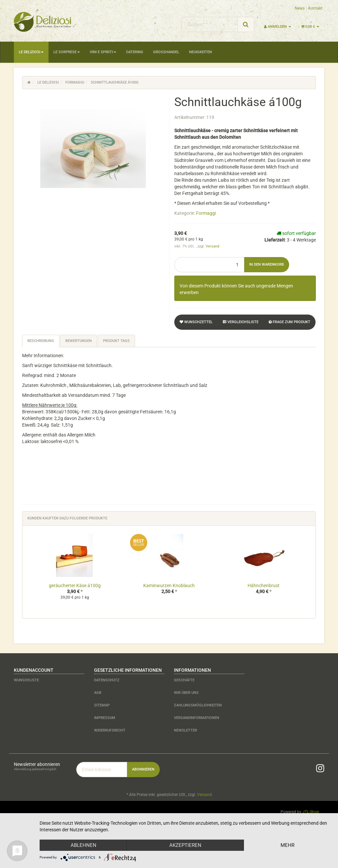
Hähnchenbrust (264, 585)
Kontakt (315, 8)
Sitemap (102, 705)
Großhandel (166, 52)
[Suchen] (210, 24)
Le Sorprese (67, 52)
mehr (287, 845)
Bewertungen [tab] (79, 341)
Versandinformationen (197, 718)
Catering (135, 52)
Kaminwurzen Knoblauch (169, 585)
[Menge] (209, 265)
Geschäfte (184, 680)
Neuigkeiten (201, 52)
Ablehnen (84, 845)
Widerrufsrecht (110, 730)
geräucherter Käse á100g (75, 585)
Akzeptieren (185, 845)
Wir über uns (186, 693)
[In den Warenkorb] (267, 265)
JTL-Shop (311, 812)
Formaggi (206, 213)
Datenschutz (107, 680)
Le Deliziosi (31, 52)
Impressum (105, 718)
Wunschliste (26, 680)
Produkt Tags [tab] (116, 341)
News (300, 8)
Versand (212, 246)
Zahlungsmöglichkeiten (198, 705)
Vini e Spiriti (103, 52)
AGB (98, 693)
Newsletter (186, 730)
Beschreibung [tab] (41, 341)
